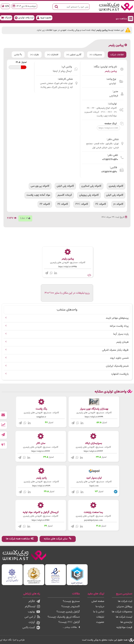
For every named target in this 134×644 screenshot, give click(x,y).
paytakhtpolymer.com (93, 520)
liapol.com (94, 486)
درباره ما (100, 607)
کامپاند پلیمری (116, 186)
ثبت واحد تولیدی (24, 18)
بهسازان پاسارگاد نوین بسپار (94, 409)
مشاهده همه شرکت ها (20, 539)
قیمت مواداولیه (124, 627)
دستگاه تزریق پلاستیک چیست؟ (64, 617)
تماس (17, 55)
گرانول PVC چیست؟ (69, 622)
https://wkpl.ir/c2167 (41, 520)
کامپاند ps (118, 204)
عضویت (100, 622)
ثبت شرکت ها (125, 601)
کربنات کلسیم (65, 195)
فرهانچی (114, 96)
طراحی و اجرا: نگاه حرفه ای (12, 640)
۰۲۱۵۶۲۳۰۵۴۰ (110, 160)
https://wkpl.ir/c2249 (94, 417)
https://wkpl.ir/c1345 (68, 267)
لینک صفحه (114, 123)
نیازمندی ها (126, 622)
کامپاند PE (101, 204)
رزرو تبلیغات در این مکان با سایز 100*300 (67, 293)
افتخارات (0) (52, 55)
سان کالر (41, 443)
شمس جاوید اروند (119, 358)
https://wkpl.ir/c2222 (41, 451)
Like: (25, 218)
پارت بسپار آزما (121, 334)
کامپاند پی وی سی (40, 186)
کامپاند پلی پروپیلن (89, 195)
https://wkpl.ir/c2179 (41, 486)
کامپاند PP (45, 204)
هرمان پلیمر (122, 342)
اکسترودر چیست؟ (71, 607)
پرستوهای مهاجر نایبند (117, 318)
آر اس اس (32, 617)
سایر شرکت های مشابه (58, 539)
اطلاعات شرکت (117, 55)
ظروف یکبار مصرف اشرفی (115, 350)
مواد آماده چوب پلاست (38, 195)
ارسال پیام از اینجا (62, 71)
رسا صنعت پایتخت (93, 512)
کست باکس (31, 628)
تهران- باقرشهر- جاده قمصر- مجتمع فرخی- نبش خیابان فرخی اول (103, 146)
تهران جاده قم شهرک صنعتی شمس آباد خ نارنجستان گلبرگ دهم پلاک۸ (56, 85)
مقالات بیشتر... (71, 627)
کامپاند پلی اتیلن (65, 186)
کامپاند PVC (82, 204)
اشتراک (6, 18)
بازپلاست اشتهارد (120, 374)
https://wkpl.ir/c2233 (93, 451)
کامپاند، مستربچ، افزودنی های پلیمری (68, 263)
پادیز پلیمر (41, 478)
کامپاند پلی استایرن (91, 186)
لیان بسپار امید (94, 478)
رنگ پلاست (41, 409)
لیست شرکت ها (124, 617)
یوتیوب (34, 612)
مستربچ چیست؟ (71, 601)
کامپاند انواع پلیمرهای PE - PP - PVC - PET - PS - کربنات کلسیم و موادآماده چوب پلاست (101, 112)
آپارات (34, 622)
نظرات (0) (33, 55)
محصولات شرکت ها (122, 612)
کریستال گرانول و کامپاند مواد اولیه (41, 512)
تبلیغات (100, 617)
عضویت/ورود (44, 18)
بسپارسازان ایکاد (93, 443)
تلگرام (34, 601)
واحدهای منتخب (67, 310)
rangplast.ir (41, 417)
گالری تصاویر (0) (73, 55)
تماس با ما (99, 612)
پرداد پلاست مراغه (119, 326)
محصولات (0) (95, 55)
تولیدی (113, 83)
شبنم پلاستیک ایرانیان (117, 366)
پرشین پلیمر (111, 71)
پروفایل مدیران (124, 607)
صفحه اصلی (98, 601)
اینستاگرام (32, 607)
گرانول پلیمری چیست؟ (68, 612)
